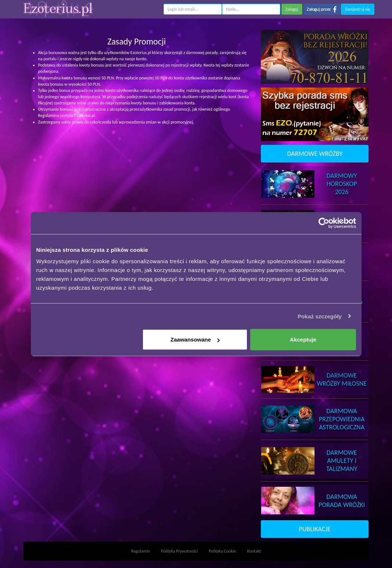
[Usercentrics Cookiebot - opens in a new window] (324, 223)
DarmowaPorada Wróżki (342, 501)
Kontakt (254, 551)
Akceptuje (303, 340)
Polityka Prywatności (179, 551)
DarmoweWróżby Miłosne (342, 379)
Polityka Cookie (222, 551)
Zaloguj (292, 9)
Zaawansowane (195, 340)
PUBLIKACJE (315, 529)
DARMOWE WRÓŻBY (315, 154)
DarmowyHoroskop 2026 (342, 184)
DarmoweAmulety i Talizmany (342, 461)
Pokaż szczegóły (320, 316)
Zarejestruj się (357, 9)
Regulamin (141, 551)
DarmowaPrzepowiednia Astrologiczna (342, 419)
